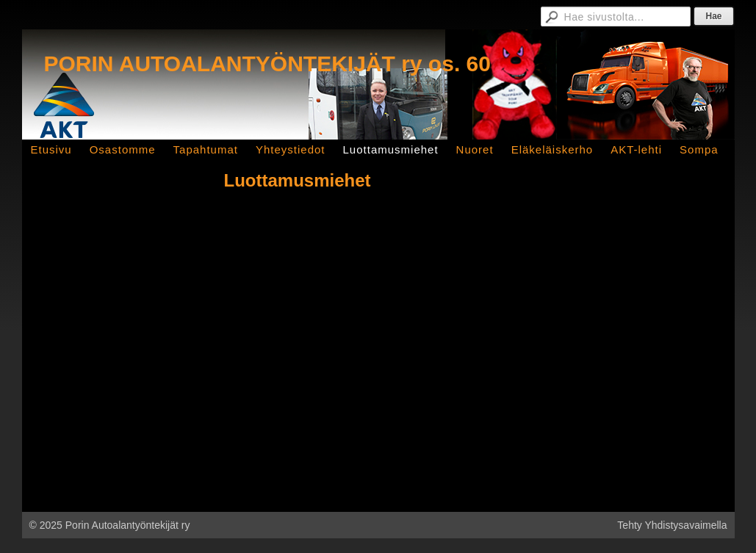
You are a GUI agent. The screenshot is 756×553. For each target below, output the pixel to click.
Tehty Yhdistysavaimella (672, 525)
